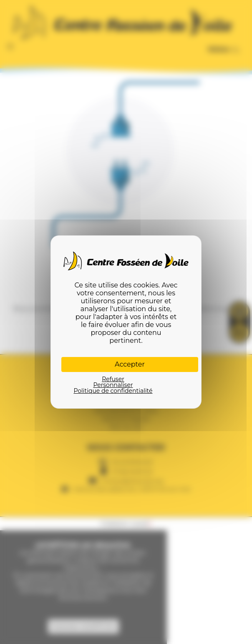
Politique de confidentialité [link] (113, 391)
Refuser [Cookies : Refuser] (113, 379)
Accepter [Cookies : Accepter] (130, 364)
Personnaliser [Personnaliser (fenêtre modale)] (113, 385)
